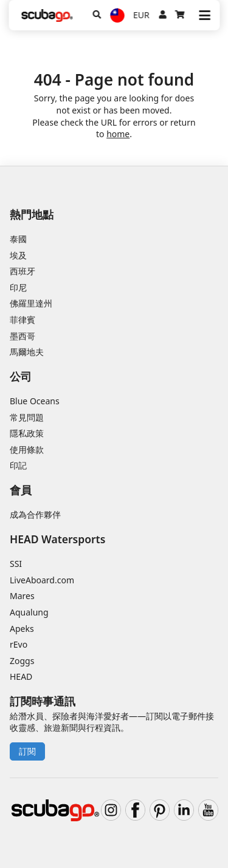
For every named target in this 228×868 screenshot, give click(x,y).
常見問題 (27, 417)
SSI (16, 564)
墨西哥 (22, 336)
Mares (22, 596)
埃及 (18, 255)
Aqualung (29, 612)
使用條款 (27, 449)
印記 (18, 465)
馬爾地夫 (27, 352)
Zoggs (22, 661)
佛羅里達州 (31, 303)
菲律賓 (22, 320)
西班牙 (22, 271)
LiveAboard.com (42, 580)
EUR (141, 15)
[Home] (47, 15)
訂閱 (27, 751)
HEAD (21, 676)
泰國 (18, 239)
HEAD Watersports (57, 539)
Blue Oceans (35, 401)
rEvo (19, 644)
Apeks (22, 629)
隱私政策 (27, 433)
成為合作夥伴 (35, 514)
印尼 (18, 287)
